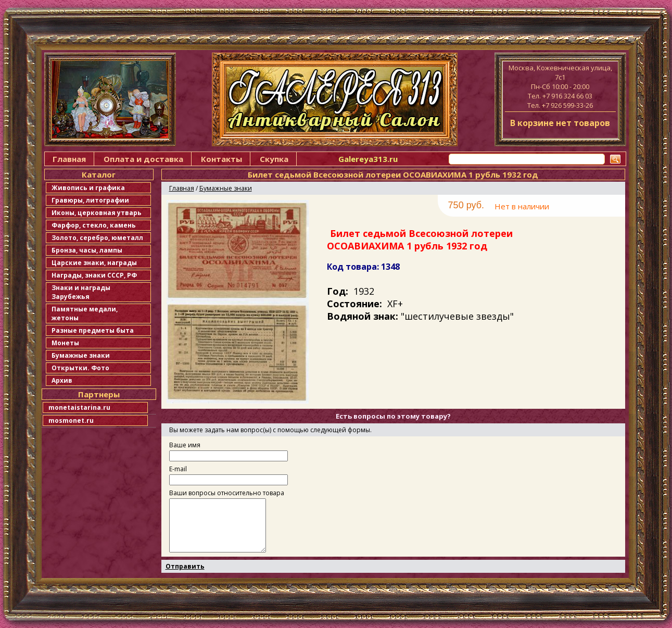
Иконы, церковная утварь (97, 213)
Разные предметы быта (93, 330)
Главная (69, 159)
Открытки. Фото (80, 368)
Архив (62, 380)
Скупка (274, 159)
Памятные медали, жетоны (85, 313)
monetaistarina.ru (79, 407)
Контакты (221, 159)
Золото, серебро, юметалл (97, 238)
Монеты (65, 343)
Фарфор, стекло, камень (94, 225)
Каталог (99, 174)
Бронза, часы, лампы (87, 250)
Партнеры (99, 394)
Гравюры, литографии (90, 200)
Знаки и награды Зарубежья (81, 292)
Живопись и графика (88, 188)
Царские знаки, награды (94, 263)
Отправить (185, 566)
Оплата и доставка (143, 159)
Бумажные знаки (81, 355)
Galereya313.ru (368, 159)
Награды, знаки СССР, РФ (94, 275)
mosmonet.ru (71, 420)
